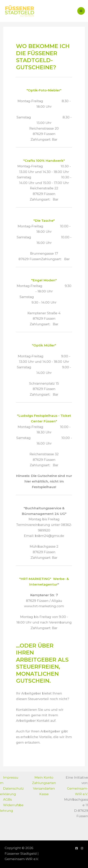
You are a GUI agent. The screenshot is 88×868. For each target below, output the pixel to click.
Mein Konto (44, 777)
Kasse (44, 794)
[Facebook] (77, 848)
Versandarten (44, 788)
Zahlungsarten (44, 783)
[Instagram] (82, 848)
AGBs (7, 800)
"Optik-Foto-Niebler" (44, 91)
